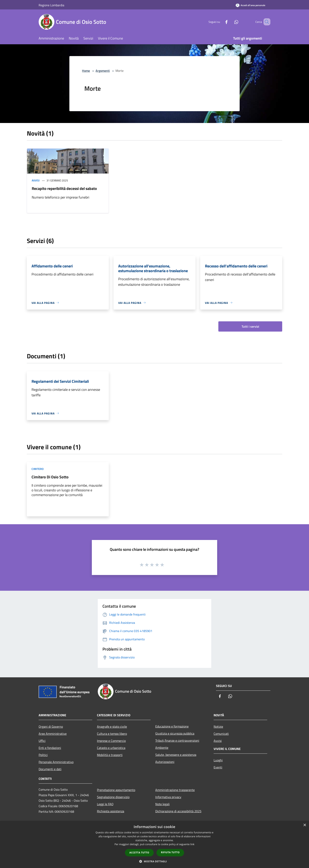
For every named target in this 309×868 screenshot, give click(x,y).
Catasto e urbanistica (111, 748)
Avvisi (36, 180)
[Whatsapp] (231, 22)
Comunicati (221, 734)
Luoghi (218, 760)
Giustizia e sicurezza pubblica (175, 733)
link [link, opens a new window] (192, 844)
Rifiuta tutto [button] (170, 852)
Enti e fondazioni (50, 748)
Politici (43, 755)
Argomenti (103, 71)
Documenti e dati (50, 769)
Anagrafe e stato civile (112, 727)
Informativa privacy (168, 797)
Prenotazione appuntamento (116, 790)
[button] (154, 861)
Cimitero (38, 469)
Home (86, 71)
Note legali (162, 804)
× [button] (305, 825)
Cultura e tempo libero (112, 734)
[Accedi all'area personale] (250, 5)
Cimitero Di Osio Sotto (50, 477)
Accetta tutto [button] (139, 853)
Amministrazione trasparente (175, 790)
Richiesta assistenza (111, 811)
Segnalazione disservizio (113, 797)
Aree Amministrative (53, 734)
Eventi (218, 767)
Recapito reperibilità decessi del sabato (64, 188)
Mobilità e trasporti (110, 755)
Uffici (42, 741)
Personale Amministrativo (56, 762)
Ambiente (162, 748)
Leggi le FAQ (105, 804)
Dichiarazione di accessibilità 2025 (178, 811)
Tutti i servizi (250, 326)
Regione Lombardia (51, 5)
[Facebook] (221, 22)
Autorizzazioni (165, 762)
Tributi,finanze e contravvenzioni (177, 740)
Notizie (218, 727)
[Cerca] (266, 22)
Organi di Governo (51, 727)
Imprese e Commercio (111, 741)
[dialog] (154, 844)
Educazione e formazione (172, 726)
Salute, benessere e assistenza (176, 755)
